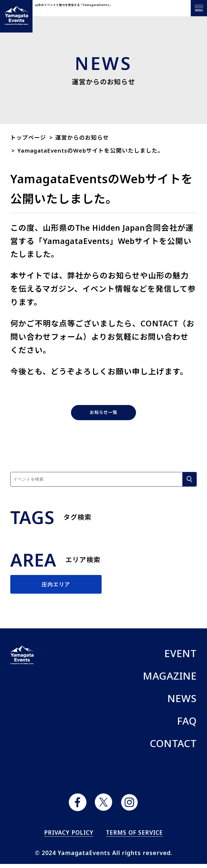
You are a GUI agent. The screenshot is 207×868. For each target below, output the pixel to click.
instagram (129, 806)
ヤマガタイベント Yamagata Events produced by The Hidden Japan (16, 16)
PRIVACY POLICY (69, 836)
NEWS (182, 702)
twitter (104, 806)
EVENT (181, 658)
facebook (78, 806)
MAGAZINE (170, 680)
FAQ (187, 725)
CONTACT (173, 747)
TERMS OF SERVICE (134, 836)
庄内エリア (56, 586)
